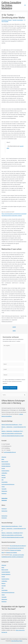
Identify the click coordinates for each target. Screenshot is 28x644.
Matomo (3, 475)
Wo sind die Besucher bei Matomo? (18, 546)
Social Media (20, 20)
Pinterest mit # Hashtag (15, 550)
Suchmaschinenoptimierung (8, 484)
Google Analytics (5, 471)
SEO (3, 480)
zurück (14, 327)
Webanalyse (4, 491)
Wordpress (4, 493)
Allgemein (4, 457)
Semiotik (15, 20)
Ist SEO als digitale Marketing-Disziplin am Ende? (13, 436)
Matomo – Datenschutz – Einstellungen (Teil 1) (12, 431)
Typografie (4, 489)
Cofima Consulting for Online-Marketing (11, 5)
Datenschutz (4, 498)
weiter (14, 331)
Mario (3, 552)
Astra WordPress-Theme (17, 641)
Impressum (4, 500)
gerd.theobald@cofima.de (10, 452)
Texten (3, 487)
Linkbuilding (4, 473)
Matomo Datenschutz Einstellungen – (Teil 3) (12, 425)
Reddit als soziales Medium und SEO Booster (12, 433)
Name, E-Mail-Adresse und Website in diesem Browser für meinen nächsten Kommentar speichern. (14, 381)
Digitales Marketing (6, 466)
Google (3, 468)
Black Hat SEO (5, 462)
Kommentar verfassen (7, 20)
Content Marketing (6, 464)
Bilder (3, 459)
